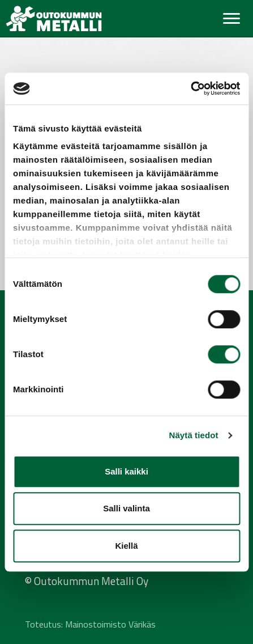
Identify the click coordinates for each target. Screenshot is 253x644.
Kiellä (126, 546)
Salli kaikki (126, 471)
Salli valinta (126, 508)
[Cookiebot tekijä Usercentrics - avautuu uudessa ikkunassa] (190, 88)
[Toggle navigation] (231, 18)
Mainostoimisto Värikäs (110, 624)
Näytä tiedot (194, 435)
